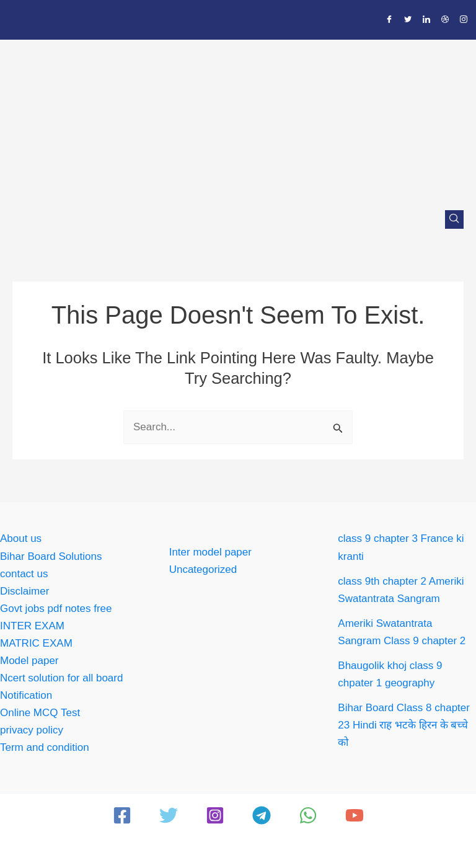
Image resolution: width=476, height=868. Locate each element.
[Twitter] (408, 20)
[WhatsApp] (308, 815)
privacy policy (32, 730)
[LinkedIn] (426, 20)
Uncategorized (203, 569)
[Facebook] (389, 20)
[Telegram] (262, 815)
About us (21, 538)
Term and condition (45, 747)
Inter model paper (210, 552)
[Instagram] (464, 20)
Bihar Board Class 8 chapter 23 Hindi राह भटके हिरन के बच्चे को (404, 725)
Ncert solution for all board (61, 678)
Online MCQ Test (40, 713)
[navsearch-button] (454, 219)
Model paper (29, 661)
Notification (26, 695)
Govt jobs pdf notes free (56, 609)
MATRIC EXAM (36, 643)
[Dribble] (445, 20)
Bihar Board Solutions (51, 556)
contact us (24, 574)
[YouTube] (355, 815)
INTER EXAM (32, 626)
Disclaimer (24, 591)
